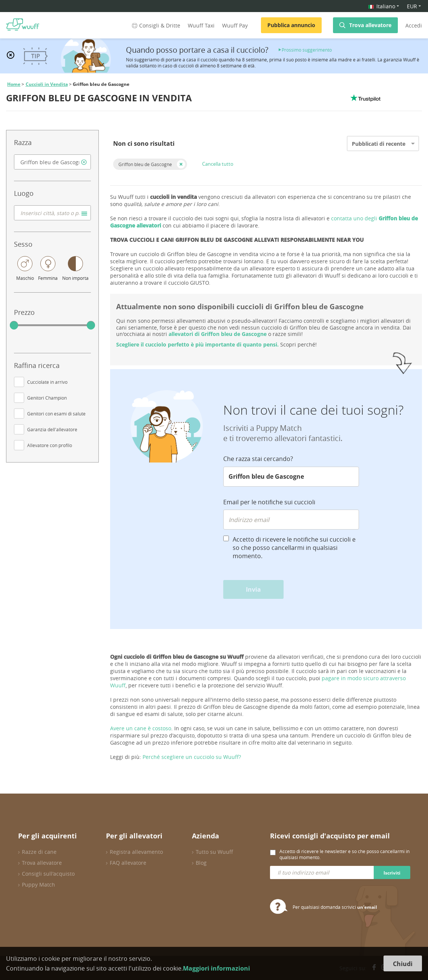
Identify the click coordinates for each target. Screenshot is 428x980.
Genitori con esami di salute (56, 414)
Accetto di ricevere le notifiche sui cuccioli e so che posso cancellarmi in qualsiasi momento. (294, 548)
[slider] (14, 325)
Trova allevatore (370, 25)
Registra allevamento (136, 852)
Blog (201, 863)
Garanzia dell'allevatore (52, 429)
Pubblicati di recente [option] (379, 144)
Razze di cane (39, 852)
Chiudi (403, 964)
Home (14, 84)
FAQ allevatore (128, 863)
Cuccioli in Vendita (47, 84)
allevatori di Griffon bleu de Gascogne (218, 334)
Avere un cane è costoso (141, 728)
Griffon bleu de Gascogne (145, 164)
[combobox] (52, 162)
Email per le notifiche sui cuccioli (269, 502)
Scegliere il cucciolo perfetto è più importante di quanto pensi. (197, 344)
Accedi (414, 25)
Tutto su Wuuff (214, 852)
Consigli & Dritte (155, 25)
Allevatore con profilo (50, 445)
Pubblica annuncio (291, 25)
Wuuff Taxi (201, 25)
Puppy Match (38, 885)
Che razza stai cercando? (258, 459)
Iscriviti (392, 873)
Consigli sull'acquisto (48, 874)
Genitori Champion (47, 398)
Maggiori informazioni (216, 968)
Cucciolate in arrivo (47, 382)
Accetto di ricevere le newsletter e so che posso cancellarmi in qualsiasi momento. (344, 854)
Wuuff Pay (235, 25)
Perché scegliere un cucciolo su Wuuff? (192, 757)
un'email (367, 907)
